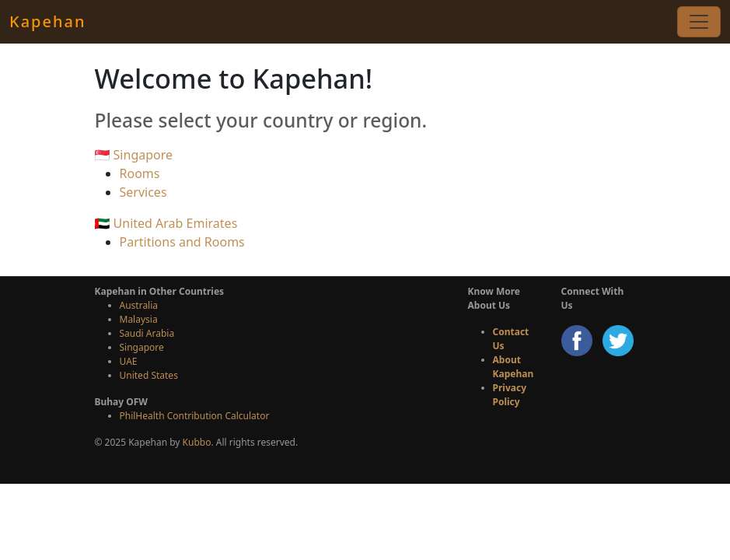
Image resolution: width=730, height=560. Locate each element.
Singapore (142, 347)
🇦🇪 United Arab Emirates (166, 223)
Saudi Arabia (147, 333)
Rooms (140, 173)
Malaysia (139, 319)
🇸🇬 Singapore (134, 155)
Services (143, 192)
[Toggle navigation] (699, 22)
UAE (129, 361)
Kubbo (197, 442)
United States (149, 375)
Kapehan (47, 21)
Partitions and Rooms (182, 242)
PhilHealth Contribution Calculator (195, 416)
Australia (139, 305)
